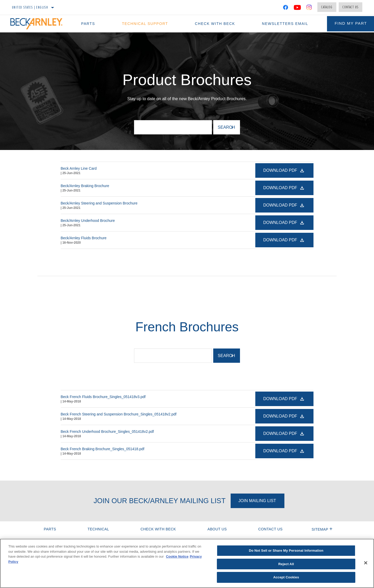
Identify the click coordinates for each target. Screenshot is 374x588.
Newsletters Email (279, 24)
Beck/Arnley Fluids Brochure (84, 238)
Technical (98, 529)
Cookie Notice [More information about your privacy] (177, 556)
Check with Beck (211, 24)
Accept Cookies (286, 577)
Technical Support (142, 24)
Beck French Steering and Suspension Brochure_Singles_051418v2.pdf (119, 414)
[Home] (39, 24)
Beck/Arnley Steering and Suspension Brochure (99, 203)
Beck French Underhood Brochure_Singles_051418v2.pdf (107, 432)
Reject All (286, 564)
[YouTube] (298, 8)
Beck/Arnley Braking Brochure (85, 186)
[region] (187, 563)
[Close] (366, 563)
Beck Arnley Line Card (79, 168)
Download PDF (281, 170)
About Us (217, 529)
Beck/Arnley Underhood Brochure (88, 221)
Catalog (327, 7)
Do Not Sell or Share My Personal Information (286, 551)
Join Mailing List (257, 501)
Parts (87, 24)
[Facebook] (286, 8)
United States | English (30, 7)
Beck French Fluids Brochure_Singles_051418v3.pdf (103, 397)
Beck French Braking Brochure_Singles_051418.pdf (103, 449)
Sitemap (322, 529)
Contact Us (350, 7)
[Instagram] (309, 8)
